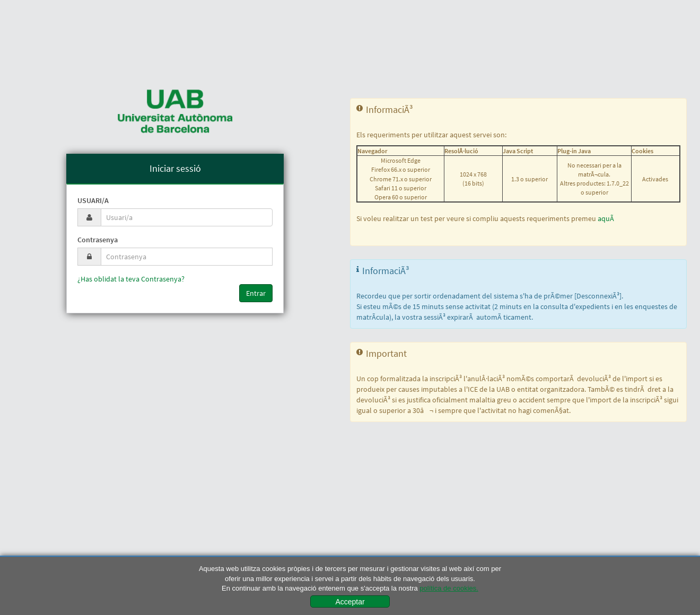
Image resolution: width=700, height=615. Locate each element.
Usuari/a (93, 200)
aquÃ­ (606, 218)
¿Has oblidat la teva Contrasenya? (131, 279)
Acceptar (350, 602)
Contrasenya (98, 240)
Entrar (256, 293)
